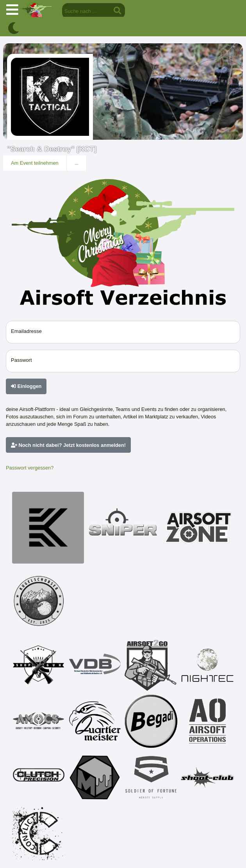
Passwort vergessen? (30, 468)
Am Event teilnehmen (35, 163)
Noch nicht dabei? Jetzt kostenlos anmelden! (68, 445)
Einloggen (26, 386)
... (77, 163)
